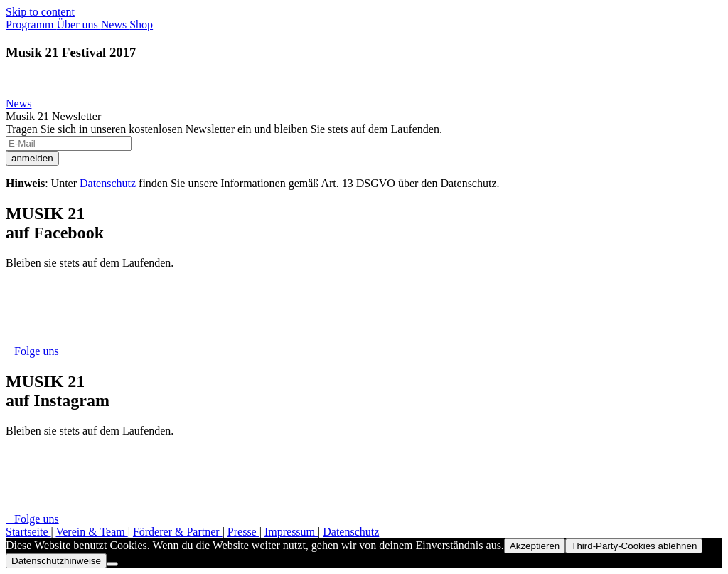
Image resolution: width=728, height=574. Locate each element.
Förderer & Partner (178, 532)
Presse (243, 532)
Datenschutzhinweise (56, 561)
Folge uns (32, 351)
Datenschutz (108, 183)
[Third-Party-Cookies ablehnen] (112, 564)
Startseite (28, 532)
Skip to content (40, 12)
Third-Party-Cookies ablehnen (634, 546)
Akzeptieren (535, 546)
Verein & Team (91, 532)
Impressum (291, 532)
